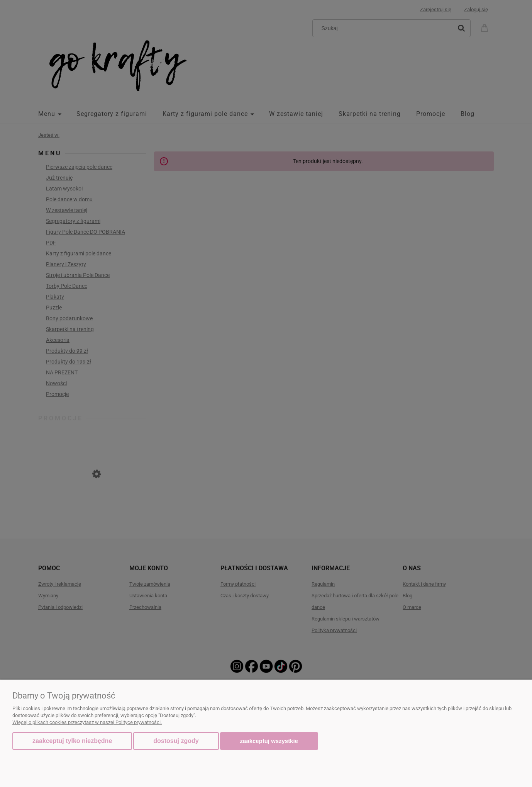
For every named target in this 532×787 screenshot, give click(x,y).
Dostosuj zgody (176, 741)
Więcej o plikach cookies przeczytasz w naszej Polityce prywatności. (87, 722)
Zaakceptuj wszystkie (269, 741)
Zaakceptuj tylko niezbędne (72, 741)
